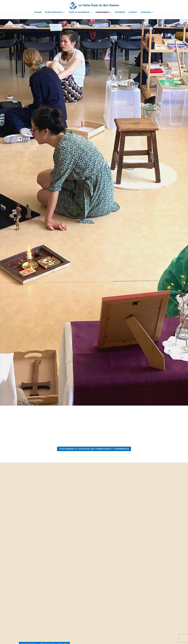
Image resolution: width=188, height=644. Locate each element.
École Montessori (54, 12)
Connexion (146, 12)
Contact (133, 12)
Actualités (120, 12)
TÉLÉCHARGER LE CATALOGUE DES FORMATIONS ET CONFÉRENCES (94, 449)
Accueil (38, 12)
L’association (102, 12)
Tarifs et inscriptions (79, 12)
